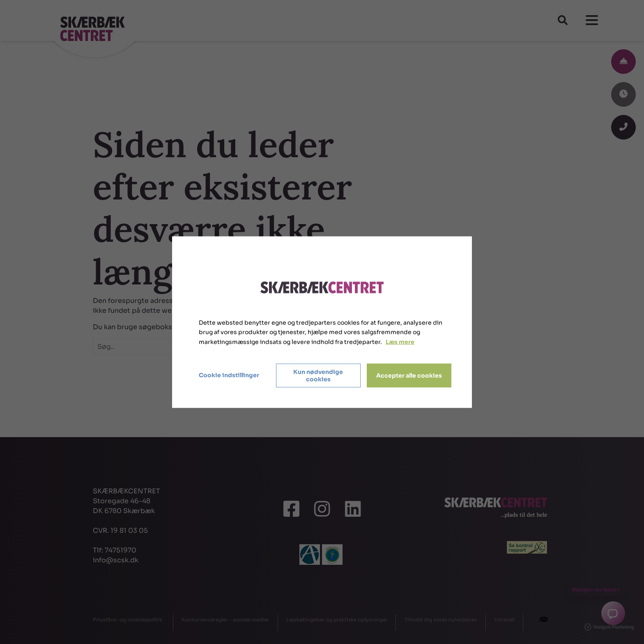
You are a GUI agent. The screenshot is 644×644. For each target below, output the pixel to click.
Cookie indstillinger (229, 375)
